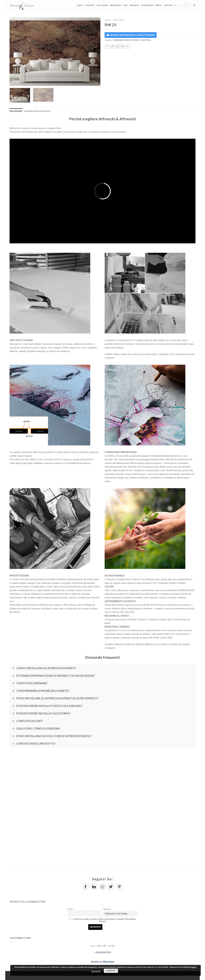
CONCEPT (90, 5)
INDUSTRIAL (119, 20)
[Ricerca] (194, 5)
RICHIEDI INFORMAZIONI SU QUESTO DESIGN (132, 35)
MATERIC (135, 40)
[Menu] (186, 6)
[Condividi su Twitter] (112, 46)
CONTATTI (168, 5)
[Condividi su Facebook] (107, 46)
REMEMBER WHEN (122, 40)
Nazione (107, 909)
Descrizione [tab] (16, 111)
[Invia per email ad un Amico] (118, 46)
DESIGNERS (115, 5)
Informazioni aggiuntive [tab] (37, 111)
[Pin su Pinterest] (123, 46)
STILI (125, 5)
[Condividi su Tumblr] (128, 46)
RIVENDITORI (147, 5)
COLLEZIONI (102, 5)
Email (70, 909)
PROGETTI (134, 5)
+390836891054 (103, 952)
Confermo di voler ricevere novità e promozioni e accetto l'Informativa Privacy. (104, 920)
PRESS (159, 5)
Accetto (111, 971)
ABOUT (80, 5)
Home (108, 20)
